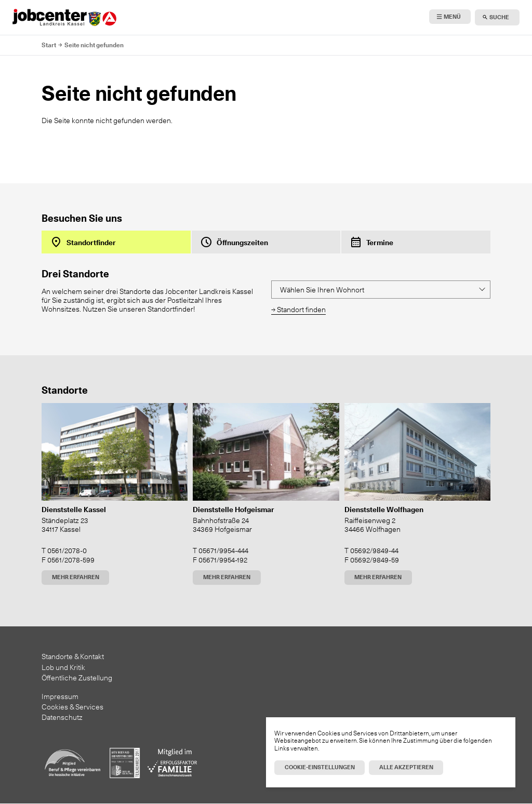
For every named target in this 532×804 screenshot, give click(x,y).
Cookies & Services (72, 707)
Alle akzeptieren (406, 767)
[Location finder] (381, 290)
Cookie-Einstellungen (320, 767)
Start (49, 45)
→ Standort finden (298, 309)
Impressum (60, 696)
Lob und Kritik (63, 667)
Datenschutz (62, 717)
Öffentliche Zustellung (77, 678)
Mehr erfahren (76, 577)
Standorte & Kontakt (73, 656)
